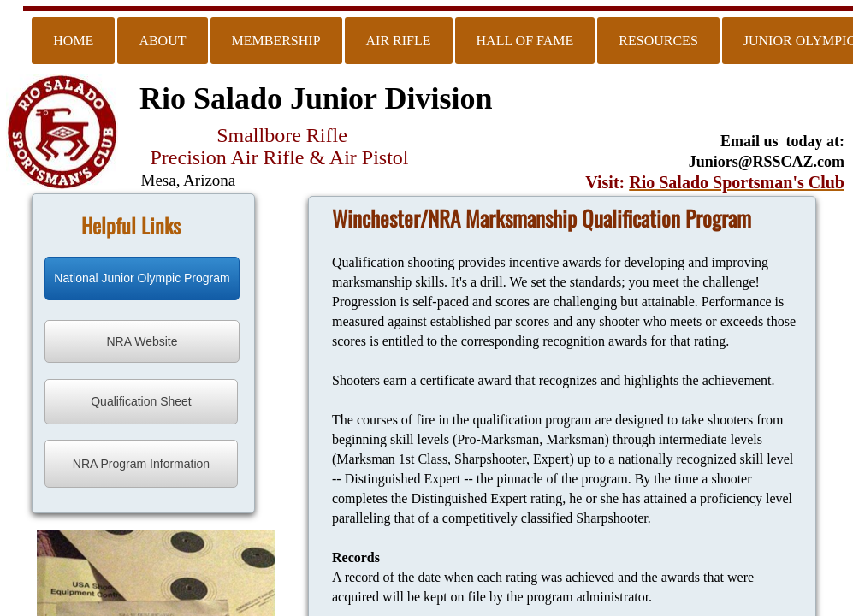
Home (73, 41)
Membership (276, 41)
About (162, 41)
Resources (658, 41)
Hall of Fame (525, 41)
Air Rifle (399, 41)
